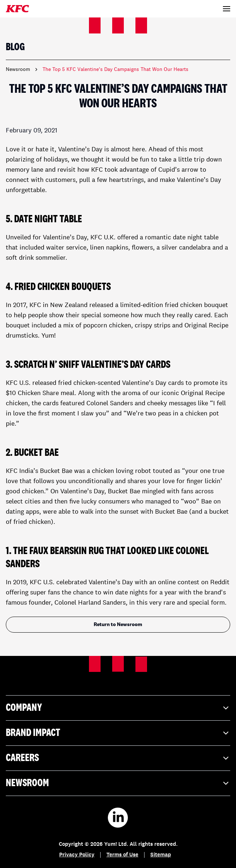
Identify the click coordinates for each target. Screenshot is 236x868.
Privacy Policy (77, 855)
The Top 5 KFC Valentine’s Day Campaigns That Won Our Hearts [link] (115, 69)
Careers (118, 758)
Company (118, 708)
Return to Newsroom (118, 625)
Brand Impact (118, 733)
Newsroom (18, 69)
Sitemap (161, 855)
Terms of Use (122, 855)
